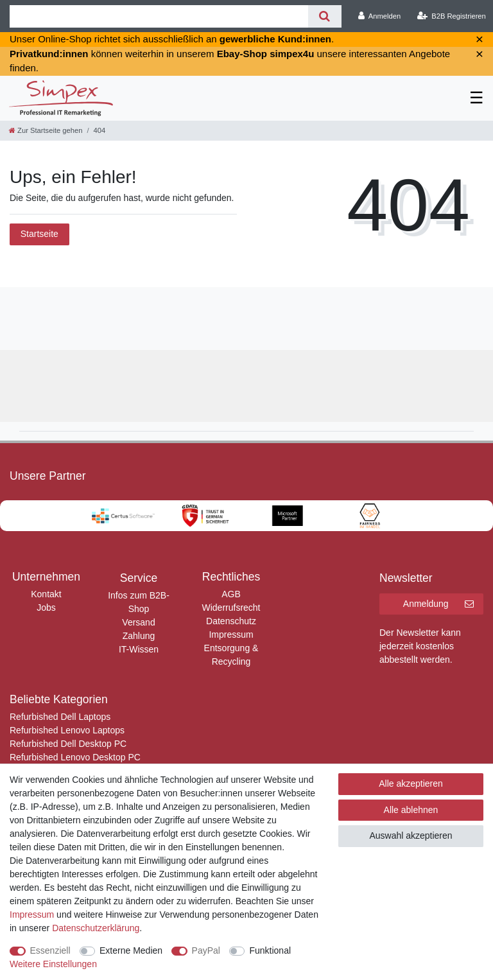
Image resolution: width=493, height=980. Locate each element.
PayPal (206, 950)
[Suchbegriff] (159, 16)
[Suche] (324, 16)
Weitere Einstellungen (53, 964)
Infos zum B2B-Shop (139, 602)
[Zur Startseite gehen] (46, 130)
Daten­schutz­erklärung (96, 928)
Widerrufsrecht (231, 608)
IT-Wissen (139, 649)
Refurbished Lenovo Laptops (67, 730)
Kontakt (46, 594)
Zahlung (139, 636)
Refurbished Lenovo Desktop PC (75, 757)
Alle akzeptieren (411, 783)
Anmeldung (438, 604)
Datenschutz (231, 621)
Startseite (39, 234)
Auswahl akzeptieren (411, 836)
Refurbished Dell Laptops (60, 717)
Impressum (231, 634)
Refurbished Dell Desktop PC (68, 744)
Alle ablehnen (411, 810)
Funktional (270, 950)
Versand (138, 622)
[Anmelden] (380, 16)
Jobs (46, 608)
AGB (231, 594)
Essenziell (50, 950)
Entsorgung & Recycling (231, 655)
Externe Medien (131, 950)
